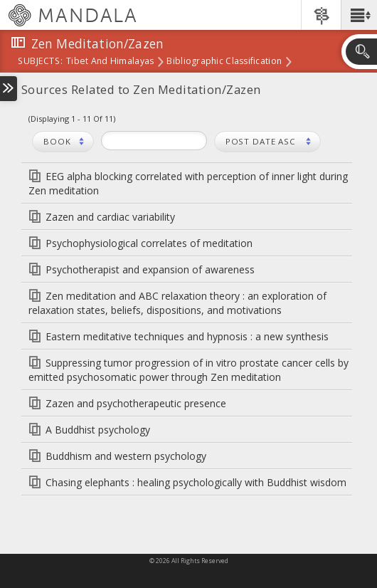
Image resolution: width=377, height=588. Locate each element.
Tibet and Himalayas (110, 62)
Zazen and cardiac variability (110, 217)
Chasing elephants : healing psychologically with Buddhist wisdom (196, 482)
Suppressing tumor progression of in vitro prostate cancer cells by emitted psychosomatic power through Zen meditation (188, 370)
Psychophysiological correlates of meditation (149, 243)
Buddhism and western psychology (126, 456)
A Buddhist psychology (98, 430)
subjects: (40, 62)
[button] (359, 15)
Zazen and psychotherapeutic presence (136, 403)
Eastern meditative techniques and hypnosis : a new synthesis (187, 336)
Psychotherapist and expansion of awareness (150, 269)
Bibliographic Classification (224, 62)
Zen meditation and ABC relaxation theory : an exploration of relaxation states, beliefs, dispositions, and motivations (177, 303)
